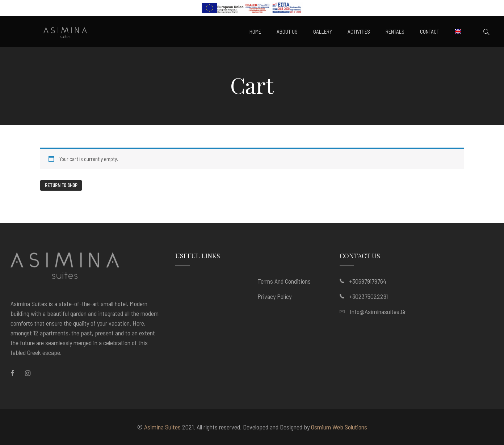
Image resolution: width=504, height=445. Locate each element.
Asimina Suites (162, 427)
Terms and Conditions (284, 281)
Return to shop (61, 185)
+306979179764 (368, 281)
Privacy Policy (274, 296)
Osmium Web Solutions (339, 427)
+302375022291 (368, 296)
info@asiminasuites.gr (378, 311)
